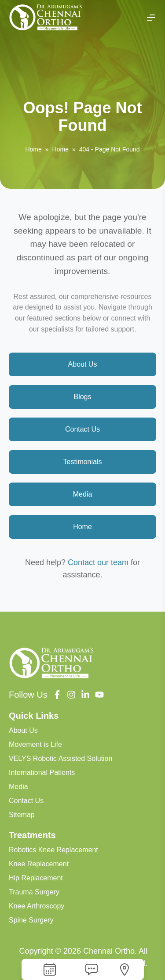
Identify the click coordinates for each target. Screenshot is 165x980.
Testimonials (82, 462)
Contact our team (98, 562)
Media (83, 494)
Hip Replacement (36, 878)
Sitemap (22, 815)
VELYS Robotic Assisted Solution (60, 758)
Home (33, 149)
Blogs (82, 397)
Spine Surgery (31, 920)
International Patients (42, 773)
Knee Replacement (39, 864)
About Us (83, 364)
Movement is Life (35, 744)
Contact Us (82, 429)
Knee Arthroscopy (37, 906)
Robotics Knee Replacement (53, 850)
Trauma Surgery (34, 892)
